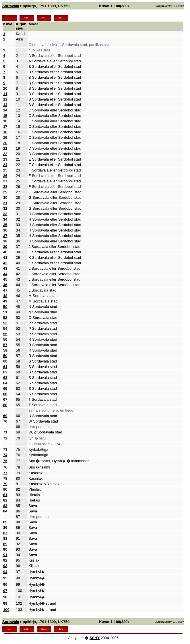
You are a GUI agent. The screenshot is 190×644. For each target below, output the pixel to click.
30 (5, 197)
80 (5, 489)
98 (5, 597)
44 (5, 274)
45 (5, 279)
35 (5, 225)
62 (5, 372)
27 (5, 181)
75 (5, 461)
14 (5, 110)
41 (5, 258)
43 (5, 268)
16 (5, 121)
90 (5, 549)
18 (5, 132)
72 (5, 438)
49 (5, 301)
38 (5, 241)
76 (5, 467)
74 (5, 455)
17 (5, 127)
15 (5, 116)
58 (5, 350)
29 (5, 192)
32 (5, 208)
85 (5, 522)
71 (5, 432)
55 (5, 334)
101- (27, 18)
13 (5, 105)
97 (5, 591)
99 (5, 603)
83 (5, 506)
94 (5, 572)
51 (5, 312)
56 (5, 339)
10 (5, 88)
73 (5, 449)
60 (5, 361)
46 (5, 285)
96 (5, 584)
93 (5, 566)
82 (5, 500)
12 (5, 99)
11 (5, 94)
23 (5, 159)
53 (5, 323)
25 (5, 170)
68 (5, 405)
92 (5, 560)
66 (5, 394)
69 (5, 416)
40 (5, 252)
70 (5, 421)
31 (5, 203)
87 (5, 533)
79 (5, 484)
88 (5, 538)
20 (5, 143)
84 (5, 511)
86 (5, 528)
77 (5, 473)
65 (5, 388)
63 (5, 378)
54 (5, 328)
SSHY (95, 638)
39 (5, 247)
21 (5, 148)
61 (5, 367)
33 (5, 214)
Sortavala (11, 6)
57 (5, 345)
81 (5, 495)
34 (5, 219)
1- (9, 18)
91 (5, 555)
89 (5, 544)
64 (5, 383)
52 (5, 318)
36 (5, 230)
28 (5, 187)
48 (5, 296)
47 (5, 290)
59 (5, 356)
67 (5, 399)
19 (5, 137)
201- (44, 18)
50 (5, 307)
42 (5, 263)
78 (5, 478)
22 (5, 154)
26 (5, 176)
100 (6, 610)
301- (61, 18)
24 (5, 165)
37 (5, 236)
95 (5, 578)
